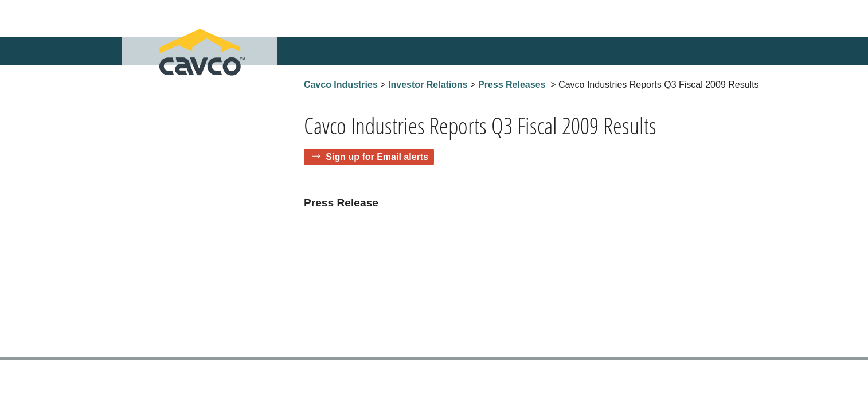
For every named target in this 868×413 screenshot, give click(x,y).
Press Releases (512, 85)
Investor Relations (428, 85)
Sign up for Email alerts (377, 157)
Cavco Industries (341, 85)
